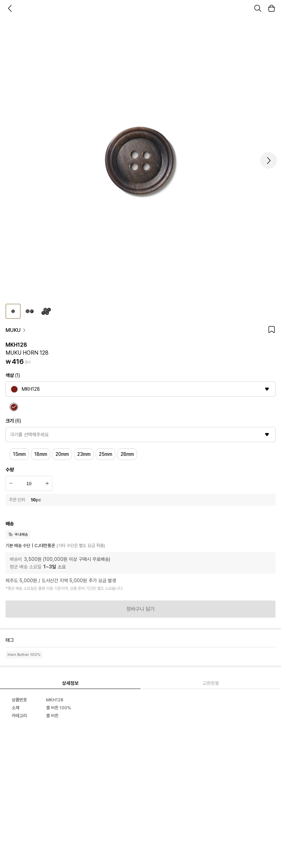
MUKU (16, 330)
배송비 (16, 559)
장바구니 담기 (140, 609)
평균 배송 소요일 (25, 567)
